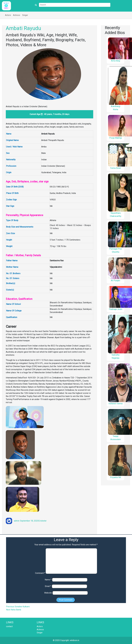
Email (48, 586)
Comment (40, 573)
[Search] (75, 5)
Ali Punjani (115, 281)
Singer (25, 15)
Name (48, 580)
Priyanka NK (116, 477)
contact (9, 626)
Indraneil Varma (115, 404)
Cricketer (42, 521)
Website (48, 593)
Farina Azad (115, 168)
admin (17, 521)
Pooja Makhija (116, 138)
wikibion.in (74, 640)
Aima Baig (115, 61)
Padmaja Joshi (116, 309)
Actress (17, 15)
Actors (8, 15)
